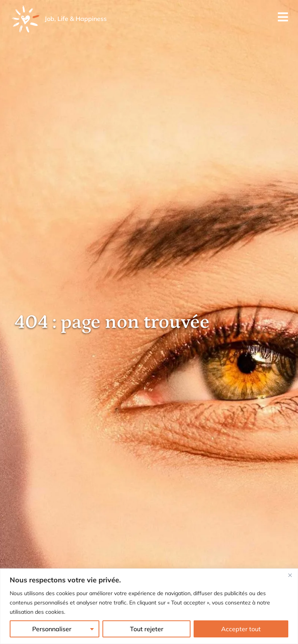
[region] (149, 606)
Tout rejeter (147, 629)
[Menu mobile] (283, 19)
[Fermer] (290, 575)
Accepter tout (241, 629)
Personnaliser (52, 629)
